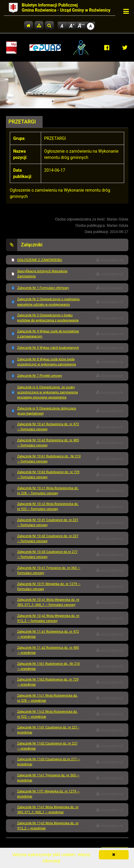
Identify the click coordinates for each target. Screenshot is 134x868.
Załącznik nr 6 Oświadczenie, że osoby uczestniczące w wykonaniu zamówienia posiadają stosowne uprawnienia (48, 392)
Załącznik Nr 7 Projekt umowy (40, 376)
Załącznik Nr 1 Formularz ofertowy (43, 288)
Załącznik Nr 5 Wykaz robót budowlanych (48, 348)
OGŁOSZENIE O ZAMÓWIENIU (40, 260)
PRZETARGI (22, 122)
